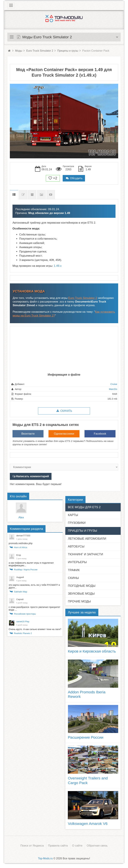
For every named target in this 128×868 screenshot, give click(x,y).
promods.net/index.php (20, 543)
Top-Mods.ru (45, 858)
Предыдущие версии (32, 195)
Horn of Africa (21, 547)
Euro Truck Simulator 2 (83, 298)
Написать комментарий (32, 476)
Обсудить (74, 178)
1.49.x (58, 266)
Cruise (114, 384)
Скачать (64, 411)
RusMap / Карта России (26, 570)
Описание (14, 195)
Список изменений (23, 195)
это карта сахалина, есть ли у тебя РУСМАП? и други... (34, 586)
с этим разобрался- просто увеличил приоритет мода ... (34, 608)
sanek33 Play (23, 621)
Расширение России (86, 737)
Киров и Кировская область (92, 651)
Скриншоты (41, 195)
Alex (21, 517)
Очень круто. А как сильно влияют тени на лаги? (35, 629)
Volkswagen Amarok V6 (88, 824)
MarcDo (113, 389)
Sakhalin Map (21, 592)
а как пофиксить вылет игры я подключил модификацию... (31, 564)
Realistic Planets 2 (23, 633)
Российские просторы (25, 614)
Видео (51, 195)
